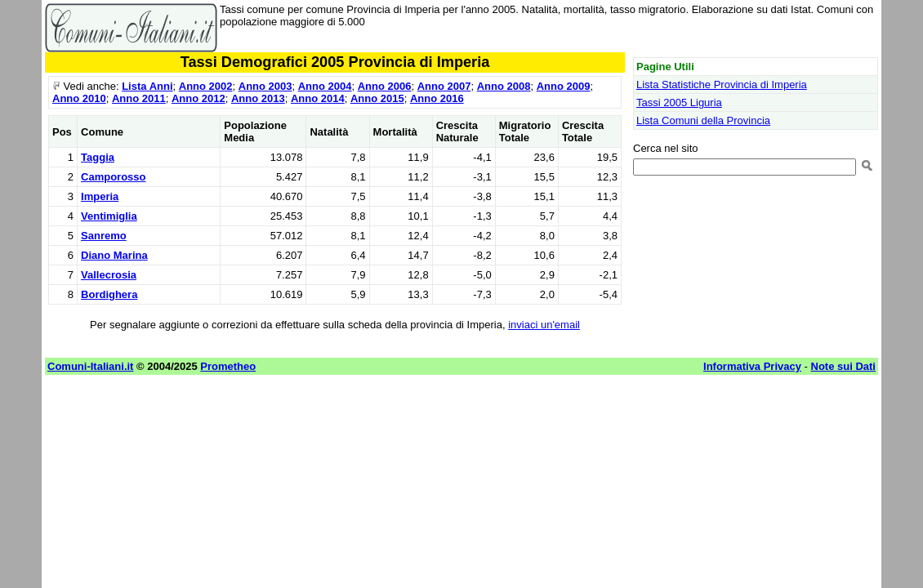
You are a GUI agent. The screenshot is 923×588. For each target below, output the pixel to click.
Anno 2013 (258, 98)
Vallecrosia (109, 275)
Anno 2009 (564, 86)
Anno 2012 (198, 98)
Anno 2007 (444, 86)
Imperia (100, 196)
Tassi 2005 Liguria (679, 102)
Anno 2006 (385, 86)
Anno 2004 (325, 86)
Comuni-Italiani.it (90, 366)
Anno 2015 (377, 98)
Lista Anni (147, 86)
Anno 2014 (318, 98)
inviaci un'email (544, 325)
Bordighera (109, 294)
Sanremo (104, 236)
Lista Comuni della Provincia (703, 120)
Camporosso (113, 177)
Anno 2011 (139, 98)
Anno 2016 (437, 98)
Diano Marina (114, 255)
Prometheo (228, 366)
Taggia (98, 157)
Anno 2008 (504, 86)
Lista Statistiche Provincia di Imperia (722, 85)
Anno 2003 (265, 86)
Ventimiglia (109, 216)
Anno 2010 (79, 98)
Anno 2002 (206, 86)
